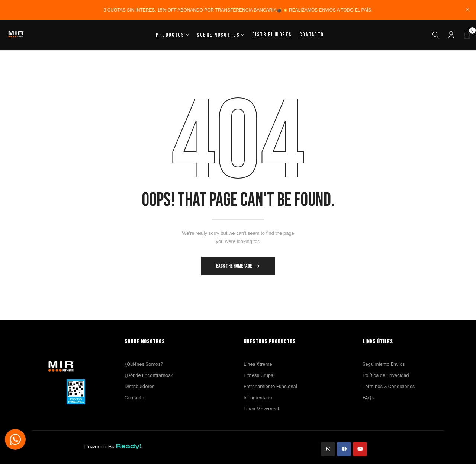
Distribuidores (139, 386)
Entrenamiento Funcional (270, 386)
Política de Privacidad (386, 375)
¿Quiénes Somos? (144, 364)
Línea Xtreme (258, 364)
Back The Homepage (234, 266)
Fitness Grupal (259, 375)
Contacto (134, 398)
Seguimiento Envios (384, 364)
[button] (467, 35)
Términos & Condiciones (389, 386)
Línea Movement (261, 409)
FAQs (368, 398)
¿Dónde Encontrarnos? (149, 375)
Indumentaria (258, 398)
